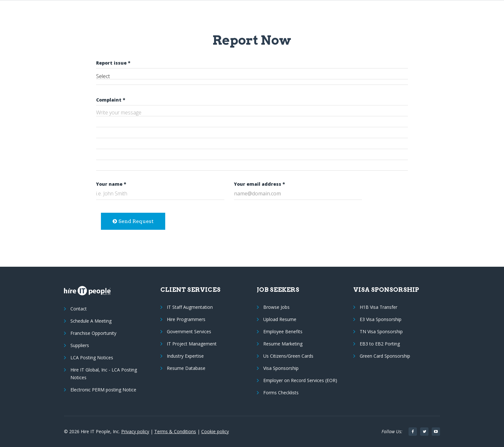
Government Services (189, 331)
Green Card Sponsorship (385, 356)
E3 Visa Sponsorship (381, 319)
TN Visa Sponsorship (381, 331)
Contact (79, 309)
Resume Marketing (283, 344)
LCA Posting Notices (92, 358)
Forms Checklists (281, 393)
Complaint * (111, 100)
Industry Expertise (185, 356)
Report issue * (113, 63)
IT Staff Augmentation (190, 307)
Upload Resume (280, 319)
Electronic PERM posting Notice (103, 390)
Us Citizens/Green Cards (288, 356)
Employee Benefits (283, 331)
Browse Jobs (276, 307)
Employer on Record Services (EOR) (300, 380)
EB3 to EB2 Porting (380, 344)
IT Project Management (192, 344)
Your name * (111, 184)
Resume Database (186, 368)
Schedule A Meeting (91, 321)
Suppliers (80, 345)
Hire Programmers (186, 319)
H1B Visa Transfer (378, 307)
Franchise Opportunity (93, 333)
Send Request (133, 221)
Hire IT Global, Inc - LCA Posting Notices (104, 374)
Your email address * (260, 184)
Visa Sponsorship (281, 368)
